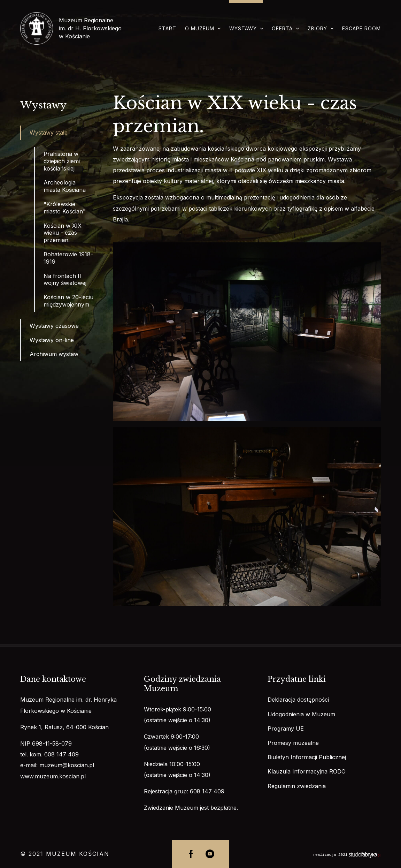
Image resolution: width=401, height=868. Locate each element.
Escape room (361, 28)
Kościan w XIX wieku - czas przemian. (63, 233)
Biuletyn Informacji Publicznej (307, 757)
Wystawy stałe (49, 133)
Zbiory (317, 28)
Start (167, 28)
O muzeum (200, 28)
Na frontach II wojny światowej (65, 280)
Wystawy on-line (52, 340)
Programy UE (286, 729)
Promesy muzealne (293, 743)
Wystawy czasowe (54, 326)
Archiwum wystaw (54, 354)
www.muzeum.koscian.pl (53, 776)
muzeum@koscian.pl (67, 765)
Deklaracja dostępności (298, 700)
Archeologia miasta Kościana (65, 186)
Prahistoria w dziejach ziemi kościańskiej (62, 161)
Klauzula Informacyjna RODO (307, 771)
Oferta (282, 28)
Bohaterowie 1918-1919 (68, 258)
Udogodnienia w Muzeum (301, 714)
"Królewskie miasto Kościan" (65, 208)
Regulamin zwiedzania (297, 786)
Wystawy (243, 28)
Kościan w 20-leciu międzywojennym (68, 301)
